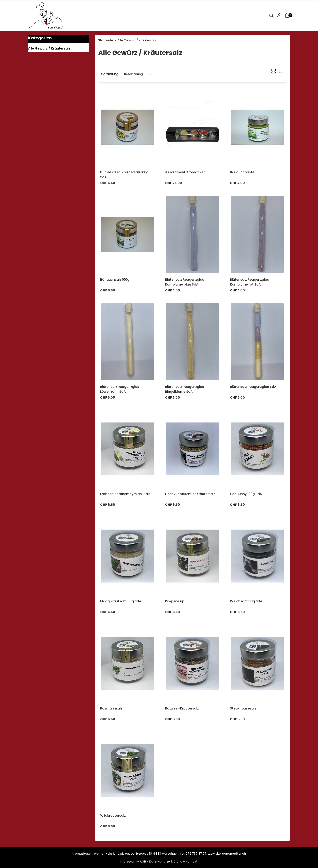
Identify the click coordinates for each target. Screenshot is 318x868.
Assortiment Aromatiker (185, 172)
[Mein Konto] (279, 16)
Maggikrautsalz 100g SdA (121, 601)
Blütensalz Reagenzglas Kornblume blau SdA (185, 282)
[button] (271, 16)
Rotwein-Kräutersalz (182, 708)
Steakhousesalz (243, 708)
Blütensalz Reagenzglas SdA (253, 387)
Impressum (128, 862)
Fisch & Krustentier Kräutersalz (190, 494)
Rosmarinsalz (111, 708)
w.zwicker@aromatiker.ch (227, 854)
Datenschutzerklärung (166, 862)
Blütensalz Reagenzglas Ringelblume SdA (185, 389)
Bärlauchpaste (242, 172)
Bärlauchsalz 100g (115, 280)
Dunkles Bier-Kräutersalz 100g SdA (124, 175)
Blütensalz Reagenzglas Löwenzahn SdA (120, 389)
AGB (143, 862)
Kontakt (191, 862)
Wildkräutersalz (113, 816)
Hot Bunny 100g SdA (246, 494)
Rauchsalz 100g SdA (246, 601)
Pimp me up (175, 601)
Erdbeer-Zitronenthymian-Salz (125, 494)
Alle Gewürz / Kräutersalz (140, 53)
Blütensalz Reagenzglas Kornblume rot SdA (249, 282)
